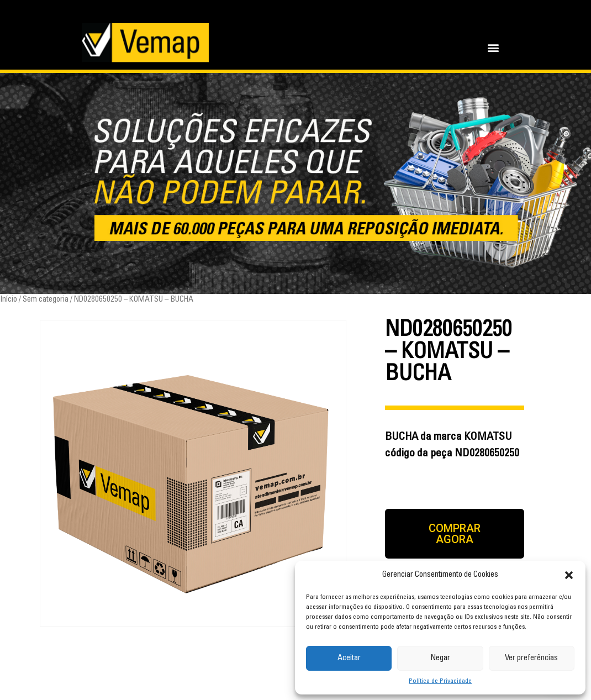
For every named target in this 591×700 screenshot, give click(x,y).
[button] (569, 575)
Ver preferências (531, 658)
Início (9, 300)
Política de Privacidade (440, 681)
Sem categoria (46, 300)
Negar (440, 658)
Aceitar (349, 658)
